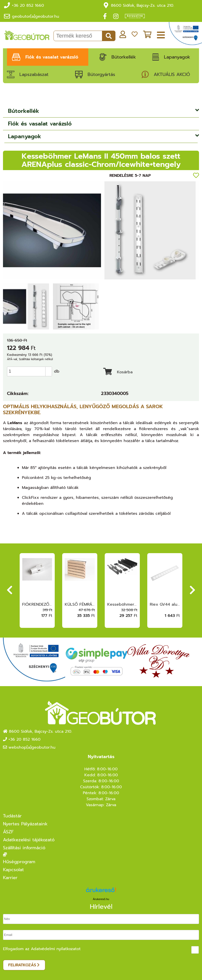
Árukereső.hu (101, 897)
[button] (49, 367)
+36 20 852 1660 (28, 3)
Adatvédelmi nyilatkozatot (56, 947)
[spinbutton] (31, 369)
